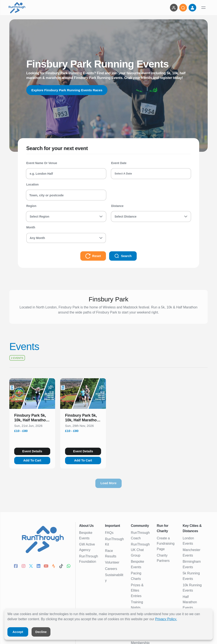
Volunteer (112, 562)
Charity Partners (163, 558)
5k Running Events (191, 576)
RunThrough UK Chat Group (140, 550)
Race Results (111, 553)
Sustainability (114, 578)
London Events (188, 541)
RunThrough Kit (114, 542)
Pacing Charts (136, 576)
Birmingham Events (192, 564)
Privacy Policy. (166, 619)
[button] (32, 419)
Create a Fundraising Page (166, 544)
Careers (111, 569)
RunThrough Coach (140, 535)
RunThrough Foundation (88, 559)
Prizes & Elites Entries (137, 591)
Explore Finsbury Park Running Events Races (68, 90)
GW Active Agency (87, 547)
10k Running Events (192, 588)
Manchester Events (192, 553)
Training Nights (137, 605)
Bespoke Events (86, 535)
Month (31, 227)
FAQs (109, 533)
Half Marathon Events (190, 602)
